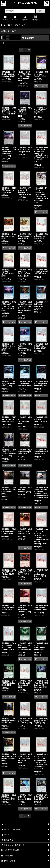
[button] (3, 3)
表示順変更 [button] (28, 38)
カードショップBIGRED (25, 3)
